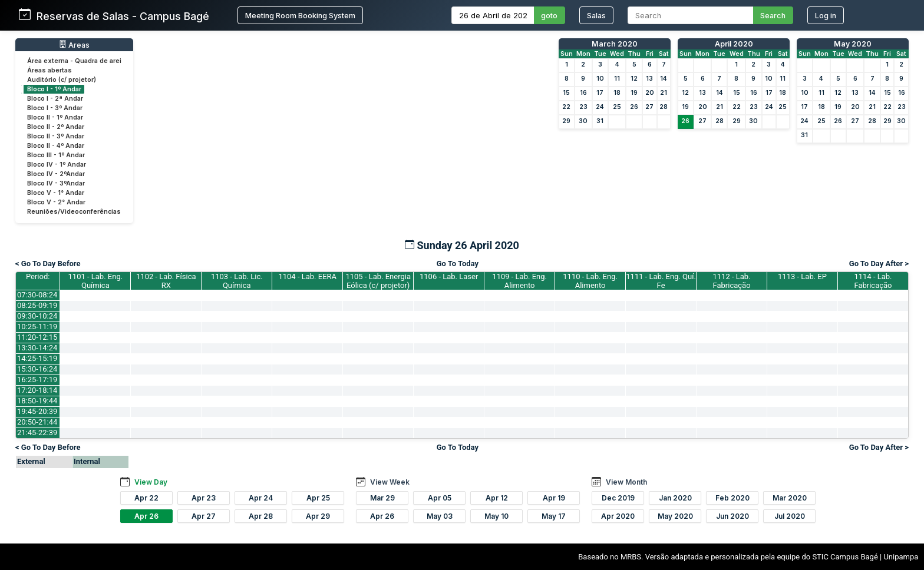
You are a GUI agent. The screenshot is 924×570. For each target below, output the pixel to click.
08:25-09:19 (37, 305)
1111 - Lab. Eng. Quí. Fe (661, 281)
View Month (626, 482)
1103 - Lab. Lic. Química (237, 281)
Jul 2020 (790, 516)
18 (617, 93)
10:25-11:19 (37, 327)
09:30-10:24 (37, 316)
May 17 (554, 516)
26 (634, 107)
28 (664, 107)
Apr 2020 (618, 516)
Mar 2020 (790, 498)
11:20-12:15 (37, 337)
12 (634, 79)
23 (583, 107)
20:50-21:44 (37, 422)
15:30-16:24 (37, 369)
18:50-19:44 (37, 401)
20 (650, 93)
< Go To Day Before (48, 264)
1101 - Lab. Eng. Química (96, 281)
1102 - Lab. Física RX (166, 281)
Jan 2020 (675, 498)
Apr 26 (146, 516)
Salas (596, 16)
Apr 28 (261, 516)
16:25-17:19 (37, 380)
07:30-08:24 (37, 295)
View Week (390, 482)
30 (583, 121)
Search (773, 16)
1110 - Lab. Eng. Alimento (590, 281)
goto (549, 16)
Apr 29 (318, 516)
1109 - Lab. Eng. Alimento (519, 281)
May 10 (496, 516)
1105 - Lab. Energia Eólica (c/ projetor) (378, 281)
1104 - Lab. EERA (307, 276)
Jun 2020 (732, 516)
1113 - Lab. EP (802, 276)
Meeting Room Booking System (300, 16)
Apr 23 (204, 498)
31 (600, 121)
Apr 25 (318, 498)
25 (617, 107)
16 (583, 93)
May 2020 (853, 44)
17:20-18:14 (37, 390)
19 (634, 93)
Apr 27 (204, 516)
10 (600, 79)
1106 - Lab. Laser (449, 276)
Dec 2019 (618, 498)
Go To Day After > (879, 264)
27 (649, 107)
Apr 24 (261, 498)
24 (600, 107)
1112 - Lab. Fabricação (732, 281)
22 (566, 107)
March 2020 (615, 44)
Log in (826, 16)
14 (664, 79)
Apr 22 (146, 498)
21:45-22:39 (37, 433)
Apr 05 (440, 498)
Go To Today (458, 264)
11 (617, 79)
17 (600, 93)
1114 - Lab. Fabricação (873, 281)
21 (664, 93)
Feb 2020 (732, 498)
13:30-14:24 (37, 348)
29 (566, 121)
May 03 (440, 516)
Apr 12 (497, 498)
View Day (151, 482)
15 (566, 93)
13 (649, 79)
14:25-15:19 (37, 358)
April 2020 (734, 44)
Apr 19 (554, 498)
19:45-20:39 (37, 411)
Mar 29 (382, 498)
